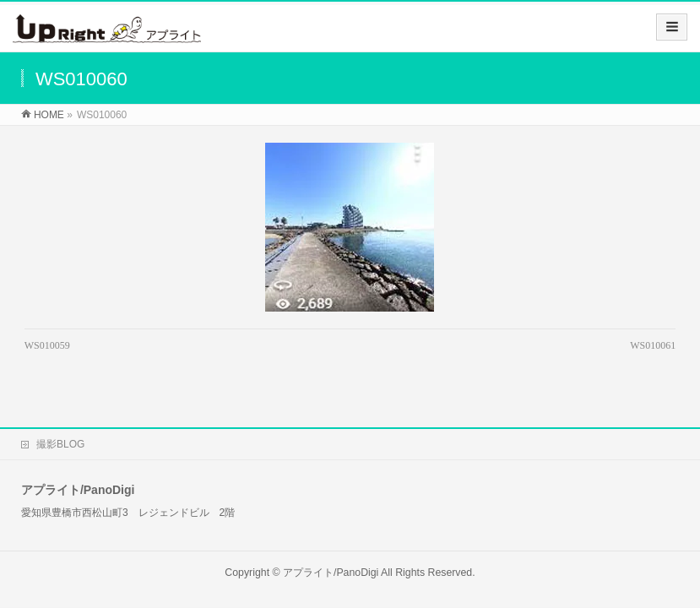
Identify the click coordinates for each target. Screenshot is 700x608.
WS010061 (653, 345)
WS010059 (47, 345)
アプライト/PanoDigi (331, 557)
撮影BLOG (60, 429)
